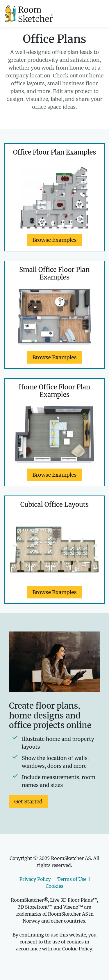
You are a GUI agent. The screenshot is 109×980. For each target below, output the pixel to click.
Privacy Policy (35, 879)
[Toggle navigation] (89, 13)
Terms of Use (72, 879)
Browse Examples (54, 240)
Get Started (28, 802)
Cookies (54, 886)
